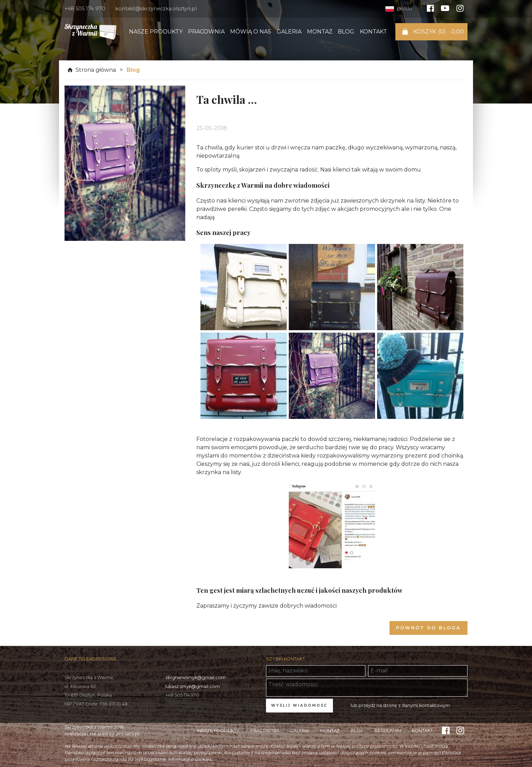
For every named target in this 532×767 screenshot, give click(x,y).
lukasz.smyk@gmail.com (193, 686)
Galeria (289, 32)
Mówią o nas (251, 32)
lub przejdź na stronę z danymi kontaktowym (400, 705)
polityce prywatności (374, 746)
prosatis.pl (128, 734)
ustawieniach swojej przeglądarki (185, 753)
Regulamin (388, 731)
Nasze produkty (156, 32)
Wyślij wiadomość (299, 705)
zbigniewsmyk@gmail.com (195, 677)
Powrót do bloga (428, 628)
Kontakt (373, 32)
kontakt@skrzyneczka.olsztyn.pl (156, 9)
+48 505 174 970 (85, 9)
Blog (346, 32)
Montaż (320, 32)
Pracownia (206, 32)
